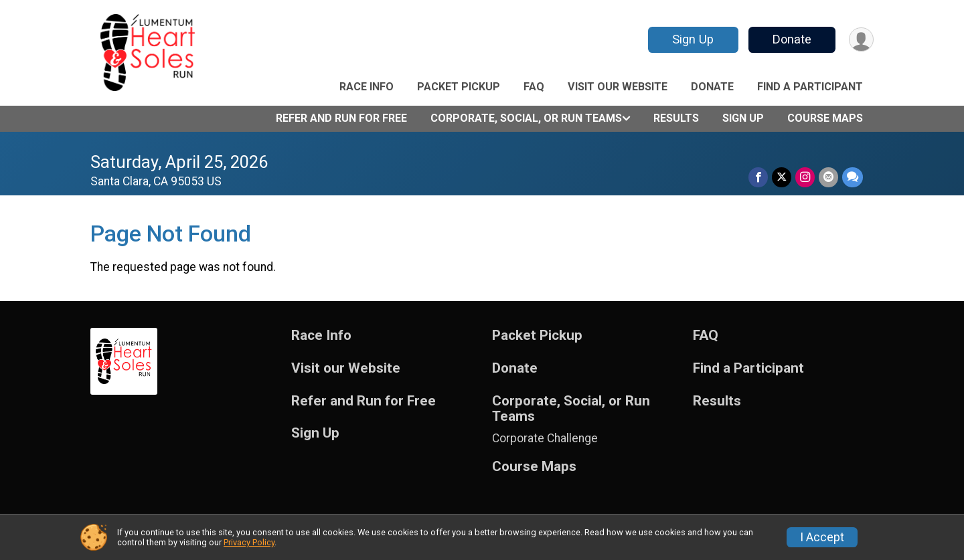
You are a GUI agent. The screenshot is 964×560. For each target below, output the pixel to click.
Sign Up (693, 39)
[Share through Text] (853, 177)
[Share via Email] (828, 177)
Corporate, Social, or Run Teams (526, 118)
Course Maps (825, 118)
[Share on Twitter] (782, 177)
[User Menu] (861, 40)
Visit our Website (618, 87)
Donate (792, 39)
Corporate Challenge (545, 438)
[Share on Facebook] (758, 177)
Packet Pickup (459, 87)
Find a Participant (810, 87)
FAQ (534, 87)
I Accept (822, 537)
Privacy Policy (249, 542)
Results (676, 118)
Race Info (367, 87)
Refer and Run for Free (341, 118)
